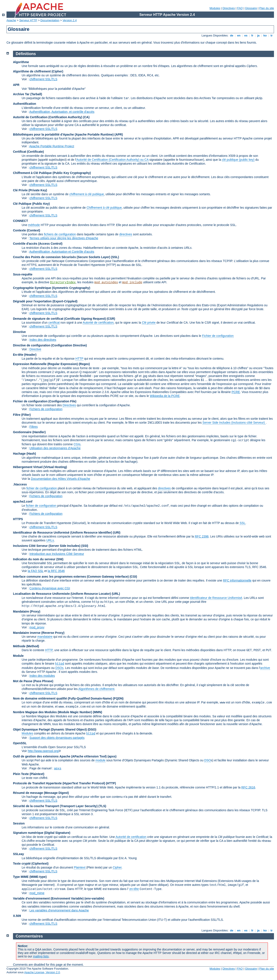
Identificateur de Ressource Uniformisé (216, 598)
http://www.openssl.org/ (43, 751)
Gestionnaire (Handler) (29, 432)
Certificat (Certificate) (28, 152)
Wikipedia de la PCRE (165, 396)
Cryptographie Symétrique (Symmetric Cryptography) (52, 288)
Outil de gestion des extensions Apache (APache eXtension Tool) (60, 756)
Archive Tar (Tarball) (28, 94)
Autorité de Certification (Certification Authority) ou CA (112, 160)
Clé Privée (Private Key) (30, 190)
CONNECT (20, 221)
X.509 (17, 916)
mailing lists (41, 956)
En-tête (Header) (25, 355)
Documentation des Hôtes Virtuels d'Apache (61, 479)
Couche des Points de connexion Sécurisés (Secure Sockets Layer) (62, 257)
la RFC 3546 (56, 571)
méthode (34, 225)
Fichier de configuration (218, 336)
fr (252, 35)
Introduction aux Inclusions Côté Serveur (57, 554)
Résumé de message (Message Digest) (41, 793)
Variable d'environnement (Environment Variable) (48, 898)
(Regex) (84, 364)
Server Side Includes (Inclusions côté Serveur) (234, 423)
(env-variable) (94, 898)
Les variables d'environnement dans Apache (59, 910)
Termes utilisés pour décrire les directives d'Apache (64, 238)
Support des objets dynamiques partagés (57, 738)
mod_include (132, 282)
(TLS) (102, 806)
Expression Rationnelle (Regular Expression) (45, 364)
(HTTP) (111, 783)
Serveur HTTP (28, 20)
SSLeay (19, 854)
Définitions (26, 54)
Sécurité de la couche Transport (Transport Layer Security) (56, 806)
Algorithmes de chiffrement (96, 689)
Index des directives (43, 340)
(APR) (119, 134)
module (100, 760)
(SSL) (115, 257)
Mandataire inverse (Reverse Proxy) (39, 633)
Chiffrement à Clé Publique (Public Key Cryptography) (52, 173)
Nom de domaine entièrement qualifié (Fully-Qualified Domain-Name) (62, 698)
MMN (97, 712)
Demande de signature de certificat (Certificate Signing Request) (59, 319)
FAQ (240, 8)
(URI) (117, 533)
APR (16, 85)
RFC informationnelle (237, 580)
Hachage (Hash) (24, 454)
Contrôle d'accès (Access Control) (38, 244)
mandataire (45, 637)
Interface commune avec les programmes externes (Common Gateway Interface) (71, 577)
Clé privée (149, 323)
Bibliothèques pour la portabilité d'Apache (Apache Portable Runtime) (63, 134)
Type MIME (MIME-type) (30, 877)
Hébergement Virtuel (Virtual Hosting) (40, 467)
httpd (60, 664)
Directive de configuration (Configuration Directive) (50, 345)
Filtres (34, 427)
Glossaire (251, 8)
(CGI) (133, 577)
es (246, 35)
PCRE (236, 392)
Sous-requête (23, 274)
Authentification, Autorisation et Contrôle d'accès (62, 252)
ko (265, 35)
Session (19, 823)
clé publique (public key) (238, 160)
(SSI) (85, 546)
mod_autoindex (106, 282)
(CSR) (111, 319)
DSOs (59, 668)
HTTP (79, 359)
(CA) (86, 117)
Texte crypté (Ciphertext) (31, 864)
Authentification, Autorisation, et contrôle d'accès (62, 112)
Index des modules (42, 676)
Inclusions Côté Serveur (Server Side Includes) (47, 546)
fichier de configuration (42, 488)
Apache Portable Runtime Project (52, 146)
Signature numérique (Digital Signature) (42, 833)
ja (258, 35)
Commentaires (29, 936)
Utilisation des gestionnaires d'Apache (55, 448)
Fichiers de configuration (46, 409)
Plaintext (80, 867)
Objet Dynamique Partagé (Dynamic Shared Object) (50, 729)
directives (126, 234)
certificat (54, 323)
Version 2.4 (70, 20)
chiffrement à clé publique (87, 194)
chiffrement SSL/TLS (43, 79)
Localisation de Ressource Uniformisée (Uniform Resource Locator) (62, 594)
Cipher (117, 867)
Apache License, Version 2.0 (42, 972)
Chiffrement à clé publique (104, 208)
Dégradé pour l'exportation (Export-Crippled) (45, 301)
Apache (11, 20)
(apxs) (112, 756)
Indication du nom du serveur (34, 559)
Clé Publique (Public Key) (31, 204)
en (239, 35)
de (232, 35)
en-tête (134, 889)
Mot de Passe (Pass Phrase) (33, 681)
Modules (215, 8)
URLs (50, 540)
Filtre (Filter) (22, 415)
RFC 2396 (202, 536)
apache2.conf (23, 501)
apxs (58, 769)
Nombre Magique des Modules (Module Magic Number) (53, 712)
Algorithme (21, 62)
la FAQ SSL (36, 571)
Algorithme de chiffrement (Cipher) (38, 71)
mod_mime (37, 893)
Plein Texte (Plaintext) (29, 774)
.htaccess (20, 484)
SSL (242, 523)
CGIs (77, 444)
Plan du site (267, 8)
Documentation (50, 20)
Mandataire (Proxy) (27, 611)
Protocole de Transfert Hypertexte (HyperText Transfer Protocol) (59, 783)
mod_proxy (37, 627)
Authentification (25, 104)
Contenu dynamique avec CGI (50, 588)
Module (18, 656)
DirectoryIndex (63, 282)
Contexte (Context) (27, 230)
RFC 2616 (248, 787)
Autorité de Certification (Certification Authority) (48, 117)
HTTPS (18, 519)
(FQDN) (118, 698)
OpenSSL (20, 743)
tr (272, 35)
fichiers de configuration (60, 234)
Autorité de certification (98, 323)
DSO (207, 760)
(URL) (116, 594)
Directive (19, 332)
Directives (229, 8)
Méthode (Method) (26, 646)
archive (265, 668)
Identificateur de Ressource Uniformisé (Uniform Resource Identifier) (63, 533)
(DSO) (92, 729)
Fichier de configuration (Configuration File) (45, 401)
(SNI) (60, 559)
